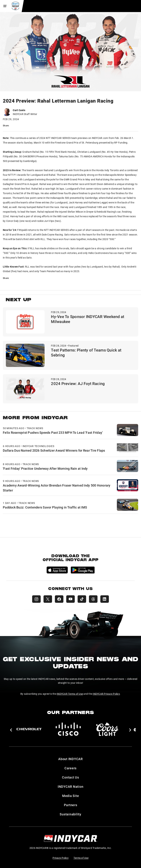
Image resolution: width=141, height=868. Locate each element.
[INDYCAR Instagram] (36, 599)
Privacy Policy (61, 858)
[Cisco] (68, 729)
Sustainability (70, 814)
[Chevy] (29, 729)
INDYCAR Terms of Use (70, 694)
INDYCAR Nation (71, 786)
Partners (71, 805)
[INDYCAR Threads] (93, 599)
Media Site (71, 796)
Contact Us (70, 777)
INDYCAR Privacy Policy (106, 694)
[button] (11, 730)
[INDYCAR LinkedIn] (105, 599)
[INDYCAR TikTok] (82, 599)
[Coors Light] (107, 729)
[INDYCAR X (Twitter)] (48, 599)
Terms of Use (81, 858)
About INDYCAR (70, 759)
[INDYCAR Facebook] (59, 599)
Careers (70, 768)
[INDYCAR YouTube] (70, 599)
